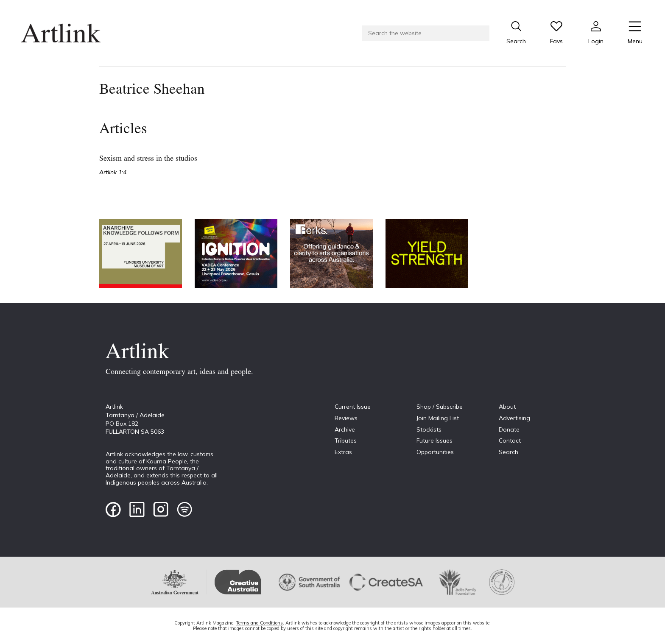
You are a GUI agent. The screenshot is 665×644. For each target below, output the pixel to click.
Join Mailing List (438, 418)
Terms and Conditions (259, 623)
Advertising (514, 418)
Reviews (346, 418)
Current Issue (353, 407)
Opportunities (435, 452)
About (507, 407)
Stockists (429, 429)
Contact (510, 440)
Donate (509, 429)
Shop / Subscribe (440, 407)
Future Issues (434, 440)
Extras (343, 452)
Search (509, 452)
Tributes (346, 440)
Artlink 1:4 (113, 172)
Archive (345, 429)
